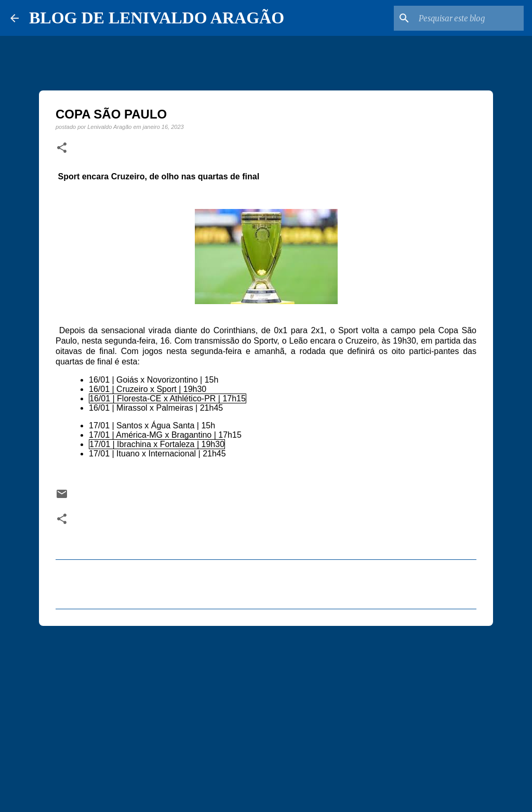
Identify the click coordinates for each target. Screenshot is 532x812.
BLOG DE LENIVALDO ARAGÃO (157, 18)
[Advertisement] (266, 714)
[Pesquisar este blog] (469, 18)
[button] (62, 148)
